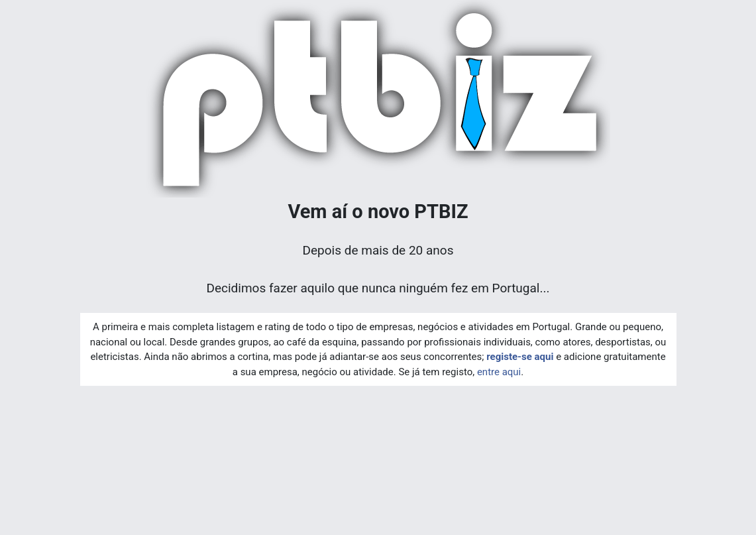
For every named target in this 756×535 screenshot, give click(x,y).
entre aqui (499, 372)
